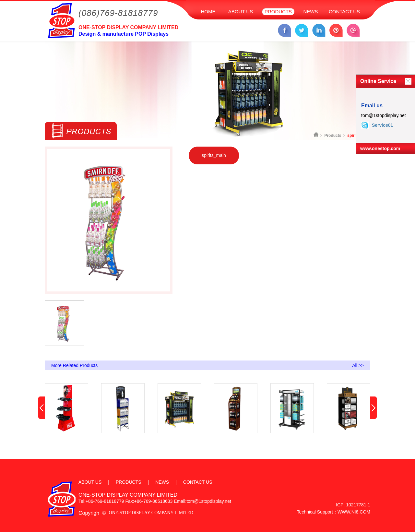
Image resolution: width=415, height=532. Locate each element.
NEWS (311, 12)
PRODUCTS (278, 12)
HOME (208, 12)
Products (333, 136)
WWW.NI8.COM (354, 512)
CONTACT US (344, 12)
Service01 (377, 125)
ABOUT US (241, 12)
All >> (358, 365)
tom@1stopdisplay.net (384, 115)
